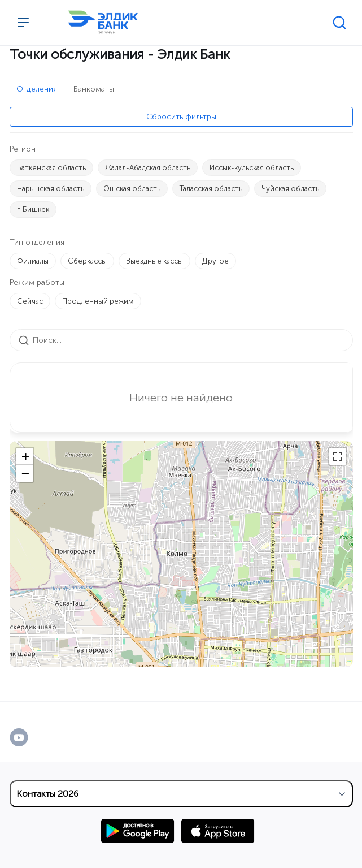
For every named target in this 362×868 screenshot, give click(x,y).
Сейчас (30, 301)
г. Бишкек (33, 210)
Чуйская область (290, 189)
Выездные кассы (154, 261)
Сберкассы (87, 261)
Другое (215, 261)
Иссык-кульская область (252, 168)
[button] (25, 456)
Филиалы (33, 261)
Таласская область (211, 189)
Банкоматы (94, 89)
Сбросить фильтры (181, 117)
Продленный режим (98, 301)
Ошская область (132, 189)
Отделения (37, 89)
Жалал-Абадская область (148, 168)
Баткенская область (51, 168)
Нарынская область (51, 189)
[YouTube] (31, 737)
